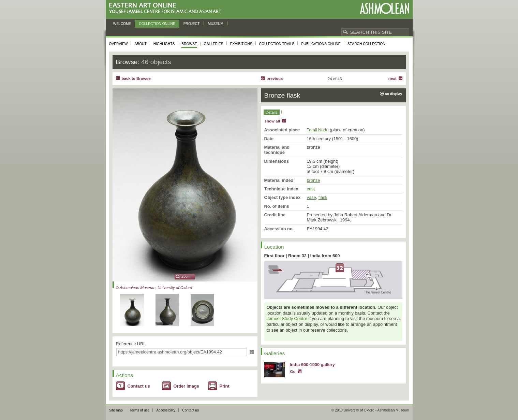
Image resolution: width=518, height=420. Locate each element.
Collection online (157, 24)
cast (311, 189)
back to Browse (136, 78)
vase (312, 197)
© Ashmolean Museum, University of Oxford (154, 288)
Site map (116, 410)
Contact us (139, 386)
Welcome (122, 24)
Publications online (321, 44)
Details (272, 112)
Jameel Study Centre (287, 318)
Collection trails (277, 44)
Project (192, 24)
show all (272, 121)
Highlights (164, 44)
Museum (216, 24)
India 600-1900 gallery (312, 365)
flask (323, 197)
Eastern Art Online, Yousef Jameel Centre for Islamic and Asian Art (167, 8)
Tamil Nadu (318, 130)
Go (293, 372)
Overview (119, 44)
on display (394, 94)
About (140, 44)
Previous (275, 78)
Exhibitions (241, 44)
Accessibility (166, 410)
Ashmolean (384, 8)
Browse (189, 44)
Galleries (214, 44)
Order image (186, 386)
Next (393, 78)
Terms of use (140, 410)
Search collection (366, 44)
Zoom (186, 277)
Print (225, 386)
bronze (314, 180)
